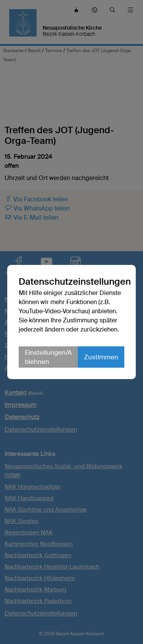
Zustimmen (101, 357)
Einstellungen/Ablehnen (48, 357)
